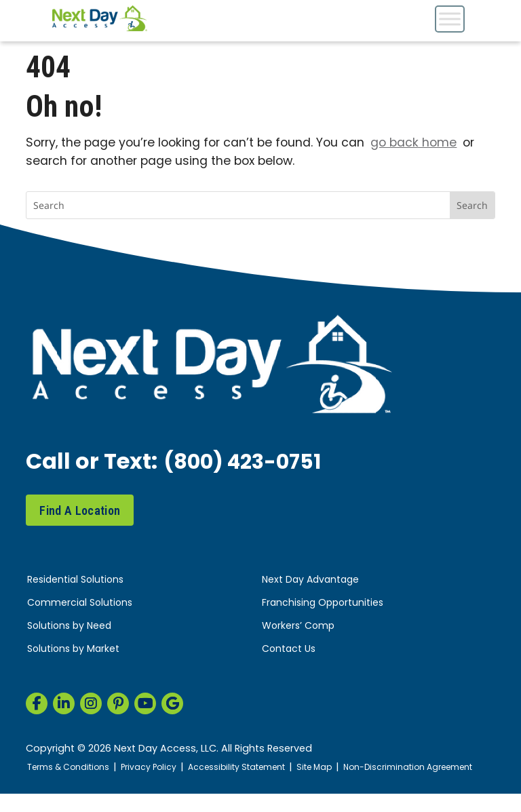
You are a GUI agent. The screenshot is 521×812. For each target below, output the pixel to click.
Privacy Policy (155, 768)
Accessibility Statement (247, 768)
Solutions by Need (69, 626)
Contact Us (289, 650)
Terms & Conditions (70, 768)
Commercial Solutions (80, 603)
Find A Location (80, 510)
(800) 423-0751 (248, 463)
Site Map (329, 768)
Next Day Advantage (310, 580)
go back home (413, 143)
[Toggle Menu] (450, 19)
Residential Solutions (75, 580)
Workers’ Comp (298, 626)
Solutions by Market (73, 650)
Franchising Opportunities (323, 603)
